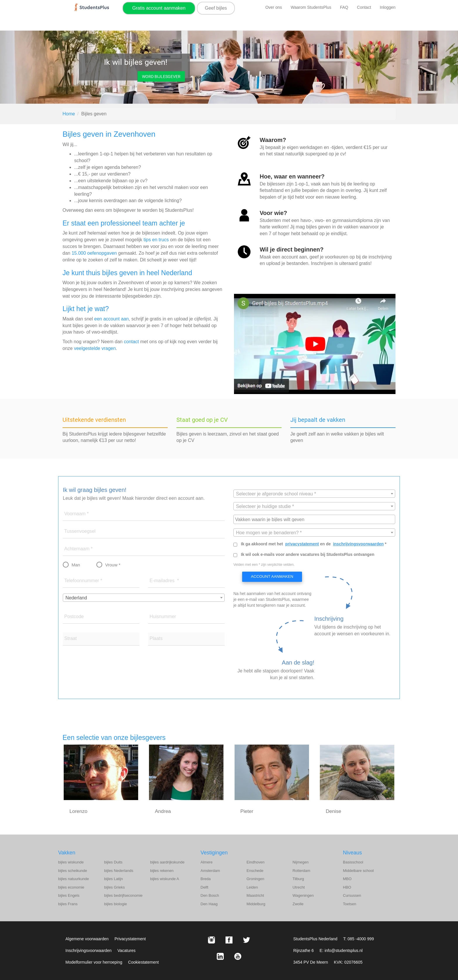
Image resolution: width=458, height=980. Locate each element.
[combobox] (144, 598)
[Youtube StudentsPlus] (238, 956)
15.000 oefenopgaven (94, 253)
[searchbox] (315, 519)
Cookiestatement (144, 962)
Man (76, 565)
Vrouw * (113, 565)
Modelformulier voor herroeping (94, 962)
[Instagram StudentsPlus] (211, 940)
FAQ (344, 7)
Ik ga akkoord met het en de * (314, 544)
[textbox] (314, 494)
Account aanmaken (272, 577)
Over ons (274, 7)
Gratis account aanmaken (159, 8)
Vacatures (126, 950)
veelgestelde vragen (95, 348)
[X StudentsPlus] (247, 940)
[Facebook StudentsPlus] (229, 940)
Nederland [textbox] (76, 598)
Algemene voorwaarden (87, 939)
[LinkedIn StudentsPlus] (220, 956)
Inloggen (388, 7)
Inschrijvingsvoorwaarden (89, 950)
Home (69, 114)
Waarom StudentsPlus (311, 7)
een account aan (112, 319)
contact (131, 342)
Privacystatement (130, 939)
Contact (364, 7)
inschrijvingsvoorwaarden (358, 544)
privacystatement (302, 544)
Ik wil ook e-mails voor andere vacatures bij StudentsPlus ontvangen (308, 554)
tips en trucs (156, 240)
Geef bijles (216, 8)
